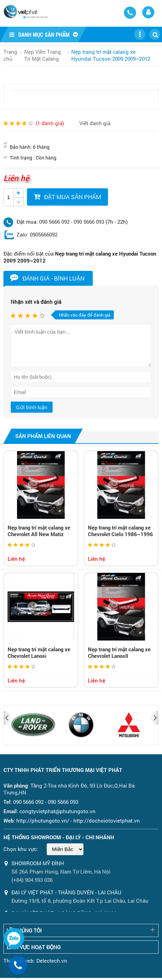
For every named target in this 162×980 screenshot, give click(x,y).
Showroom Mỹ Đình (38, 863)
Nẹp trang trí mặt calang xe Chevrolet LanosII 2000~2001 (119, 656)
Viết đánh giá (95, 123)
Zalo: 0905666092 (37, 234)
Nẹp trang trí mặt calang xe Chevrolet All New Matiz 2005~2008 (39, 534)
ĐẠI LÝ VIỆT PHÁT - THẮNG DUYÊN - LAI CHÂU (66, 892)
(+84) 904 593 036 (32, 880)
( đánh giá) (50, 123)
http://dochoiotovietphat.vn (107, 820)
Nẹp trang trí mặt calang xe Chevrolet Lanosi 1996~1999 (39, 656)
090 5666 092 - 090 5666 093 (72, 222)
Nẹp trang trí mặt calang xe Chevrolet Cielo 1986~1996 (120, 531)
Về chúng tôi (24, 930)
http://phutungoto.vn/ (43, 820)
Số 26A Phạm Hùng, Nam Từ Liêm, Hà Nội (61, 871)
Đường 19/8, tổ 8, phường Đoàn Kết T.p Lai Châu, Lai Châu (80, 901)
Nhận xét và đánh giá (36, 302)
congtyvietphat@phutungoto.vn (57, 811)
